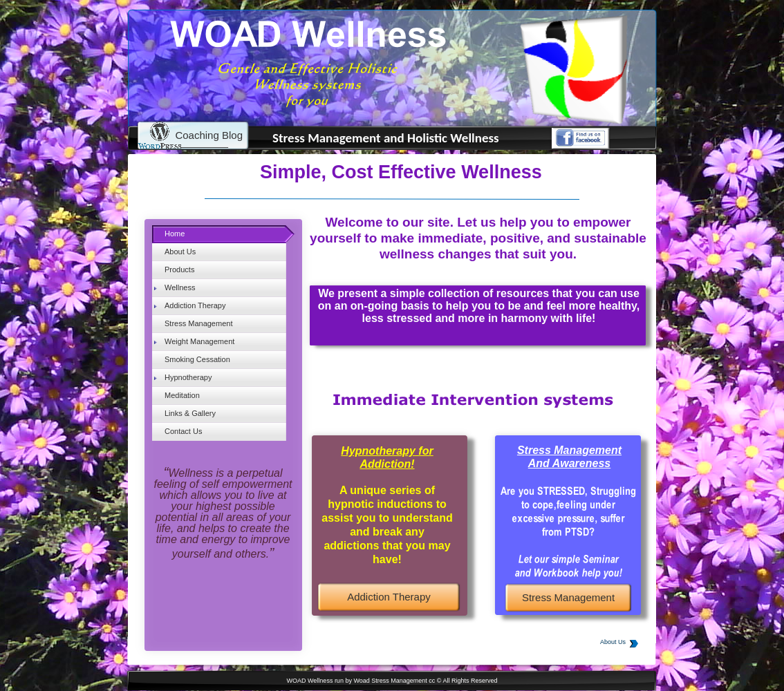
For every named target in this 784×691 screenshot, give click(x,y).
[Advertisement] (218, 624)
